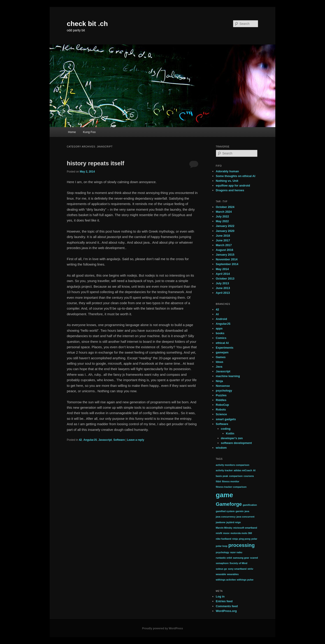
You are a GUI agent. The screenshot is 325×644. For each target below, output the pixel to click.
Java (219, 367)
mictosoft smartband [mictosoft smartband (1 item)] (245, 528)
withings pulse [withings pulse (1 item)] (245, 580)
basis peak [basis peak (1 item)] (222, 476)
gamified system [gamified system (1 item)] (225, 511)
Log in (220, 596)
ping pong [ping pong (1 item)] (245, 539)
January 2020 (225, 231)
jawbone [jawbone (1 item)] (221, 522)
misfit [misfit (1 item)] (219, 533)
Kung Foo (89, 132)
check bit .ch (87, 24)
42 (80, 440)
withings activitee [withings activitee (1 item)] (226, 580)
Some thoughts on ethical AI (236, 176)
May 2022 (222, 221)
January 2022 (225, 226)
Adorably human (227, 171)
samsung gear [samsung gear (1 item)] (241, 558)
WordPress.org (226, 611)
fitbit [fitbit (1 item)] (218, 481)
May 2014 (222, 269)
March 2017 (224, 245)
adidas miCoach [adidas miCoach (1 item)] (243, 470)
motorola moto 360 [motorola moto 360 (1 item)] (241, 533)
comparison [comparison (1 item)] (236, 476)
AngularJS (90, 440)
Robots (221, 409)
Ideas (219, 362)
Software (119, 440)
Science (221, 414)
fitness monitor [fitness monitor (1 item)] (231, 481)
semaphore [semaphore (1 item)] (222, 563)
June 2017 (223, 240)
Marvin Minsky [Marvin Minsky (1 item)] (224, 528)
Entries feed (224, 601)
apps (219, 328)
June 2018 (223, 236)
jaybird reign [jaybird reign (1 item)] (234, 522)
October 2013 (225, 279)
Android (221, 319)
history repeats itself (95, 163)
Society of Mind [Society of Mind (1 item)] (238, 563)
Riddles (221, 400)
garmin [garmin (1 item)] (240, 511)
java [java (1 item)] (247, 511)
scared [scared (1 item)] (254, 558)
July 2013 (222, 283)
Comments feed (227, 606)
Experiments (225, 348)
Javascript (105, 440)
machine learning (228, 376)
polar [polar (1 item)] (254, 539)
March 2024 (224, 212)
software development (236, 443)
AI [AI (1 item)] (254, 470)
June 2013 (223, 288)
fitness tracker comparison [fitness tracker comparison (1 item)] (231, 487)
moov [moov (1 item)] (226, 533)
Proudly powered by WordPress (162, 628)
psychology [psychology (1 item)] (222, 552)
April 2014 (223, 274)
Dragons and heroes (230, 190)
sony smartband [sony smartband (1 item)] (237, 569)
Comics (221, 338)
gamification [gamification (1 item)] (250, 505)
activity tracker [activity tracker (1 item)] (224, 470)
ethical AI (222, 343)
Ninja (219, 381)
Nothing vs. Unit (227, 181)
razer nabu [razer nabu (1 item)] (236, 552)
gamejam (222, 352)
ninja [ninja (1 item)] (235, 539)
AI (217, 314)
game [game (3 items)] (224, 495)
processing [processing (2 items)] (242, 545)
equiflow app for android (233, 185)
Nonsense (223, 386)
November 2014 (227, 259)
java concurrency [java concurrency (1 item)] (226, 517)
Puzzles (221, 395)
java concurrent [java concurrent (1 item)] (245, 517)
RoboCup (222, 405)
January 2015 (225, 255)
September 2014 (227, 264)
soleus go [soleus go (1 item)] (221, 569)
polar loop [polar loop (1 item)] (222, 546)
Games (221, 357)
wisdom (221, 448)
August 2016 (224, 250)
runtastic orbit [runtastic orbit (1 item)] (224, 558)
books (220, 333)
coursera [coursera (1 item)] (249, 476)
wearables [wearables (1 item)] (233, 574)
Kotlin (230, 433)
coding (226, 429)
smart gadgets (226, 419)
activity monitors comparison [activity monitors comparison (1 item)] (233, 465)
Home (72, 132)
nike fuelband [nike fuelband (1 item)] (224, 539)
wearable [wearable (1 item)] (221, 574)
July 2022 (222, 216)
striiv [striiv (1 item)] (250, 569)
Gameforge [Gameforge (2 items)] (229, 504)
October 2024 (225, 207)
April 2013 (223, 293)
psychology (224, 391)
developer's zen (232, 438)
